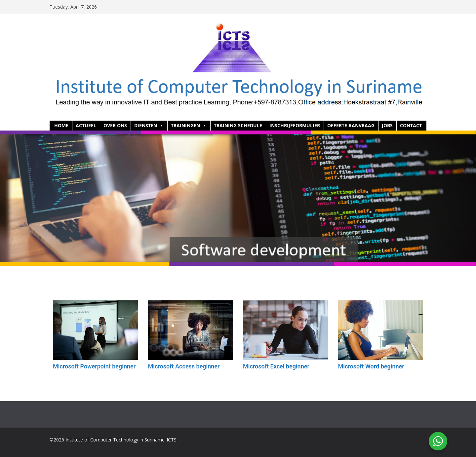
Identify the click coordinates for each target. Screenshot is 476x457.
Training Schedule (238, 125)
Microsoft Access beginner (184, 366)
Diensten (149, 126)
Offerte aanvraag (351, 125)
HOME (61, 125)
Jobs (387, 125)
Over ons (115, 125)
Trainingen (189, 126)
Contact (411, 125)
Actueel (86, 125)
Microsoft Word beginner (371, 366)
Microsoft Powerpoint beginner (94, 366)
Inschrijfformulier (295, 125)
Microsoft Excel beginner (276, 366)
